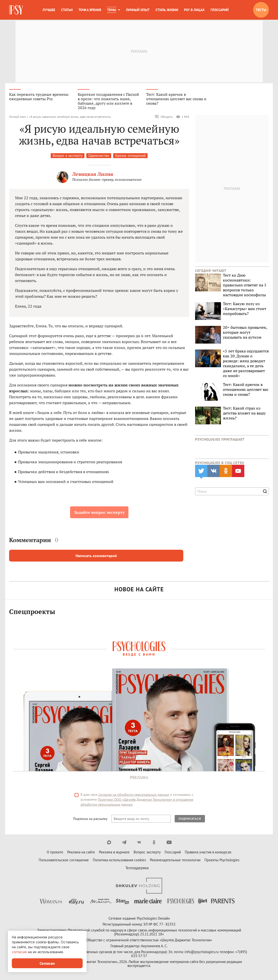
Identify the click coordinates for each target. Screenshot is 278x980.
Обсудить (164, 117)
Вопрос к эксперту (68, 156)
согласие (19, 952)
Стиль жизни (167, 10)
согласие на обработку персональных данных (134, 795)
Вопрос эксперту (147, 853)
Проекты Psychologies (222, 860)
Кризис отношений (130, 156)
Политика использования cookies (119, 860)
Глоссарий (220, 10)
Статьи (67, 10)
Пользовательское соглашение (64, 860)
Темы (112, 10)
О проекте (55, 853)
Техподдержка (137, 868)
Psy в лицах (194, 10)
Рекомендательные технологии (175, 860)
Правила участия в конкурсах (208, 853)
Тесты (261, 10)
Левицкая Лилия (93, 174)
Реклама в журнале (114, 853)
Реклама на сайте (81, 853)
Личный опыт (138, 10)
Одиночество (99, 156)
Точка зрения (90, 10)
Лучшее (49, 10)
